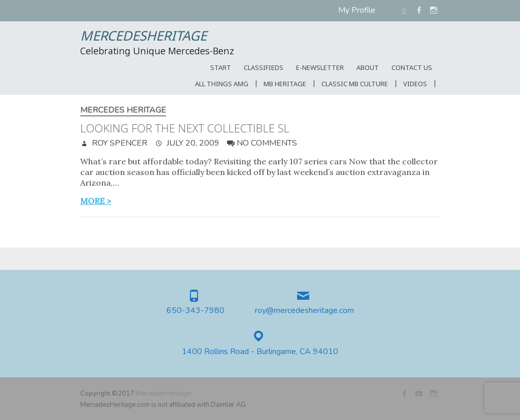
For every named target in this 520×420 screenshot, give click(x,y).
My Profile (357, 10)
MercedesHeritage (143, 37)
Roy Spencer (119, 143)
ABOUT (368, 68)
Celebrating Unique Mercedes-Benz (157, 52)
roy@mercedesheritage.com (304, 311)
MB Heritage (285, 84)
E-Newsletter (320, 68)
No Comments (267, 143)
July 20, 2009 (192, 143)
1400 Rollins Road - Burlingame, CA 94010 (260, 352)
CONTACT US (412, 68)
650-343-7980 (196, 311)
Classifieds (264, 68)
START (221, 68)
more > (96, 201)
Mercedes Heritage (123, 110)
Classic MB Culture (355, 84)
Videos (415, 84)
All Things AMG (222, 84)
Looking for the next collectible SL (185, 128)
